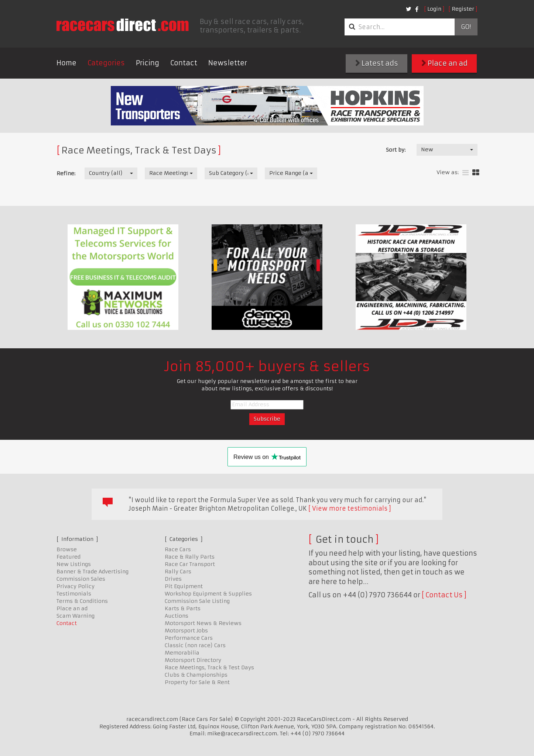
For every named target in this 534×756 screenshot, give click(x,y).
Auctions (177, 616)
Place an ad (444, 63)
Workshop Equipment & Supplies (208, 594)
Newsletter (228, 63)
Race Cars (178, 549)
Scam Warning (76, 616)
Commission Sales (81, 579)
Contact (184, 63)
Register (463, 9)
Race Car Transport (190, 564)
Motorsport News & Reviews (203, 623)
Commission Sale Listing (197, 601)
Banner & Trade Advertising (93, 572)
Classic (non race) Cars (195, 645)
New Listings (74, 564)
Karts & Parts (183, 608)
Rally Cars (178, 572)
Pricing (148, 63)
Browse (67, 549)
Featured (69, 557)
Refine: (66, 173)
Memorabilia (182, 653)
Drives (173, 579)
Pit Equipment (184, 586)
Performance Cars (189, 638)
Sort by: (396, 150)
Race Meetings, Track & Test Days (209, 667)
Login (434, 9)
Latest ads (377, 63)
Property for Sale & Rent (197, 682)
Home (66, 63)
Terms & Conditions (82, 601)
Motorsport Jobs (186, 631)
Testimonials (74, 594)
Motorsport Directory (193, 660)
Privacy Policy (76, 586)
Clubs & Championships (196, 675)
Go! (466, 27)
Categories (106, 63)
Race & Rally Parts (190, 557)
